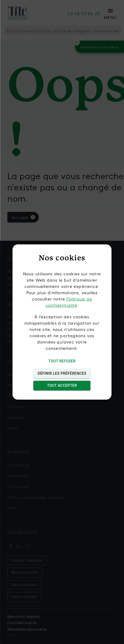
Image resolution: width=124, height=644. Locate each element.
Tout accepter (62, 386)
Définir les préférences (62, 374)
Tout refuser (62, 361)
